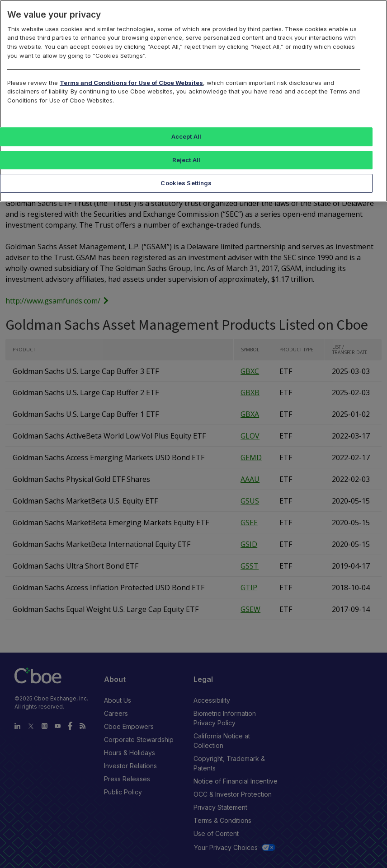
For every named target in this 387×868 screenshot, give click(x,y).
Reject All (186, 160)
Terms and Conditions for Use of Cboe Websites (131, 83)
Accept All (186, 136)
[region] (193, 101)
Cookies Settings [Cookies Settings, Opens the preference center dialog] (186, 183)
